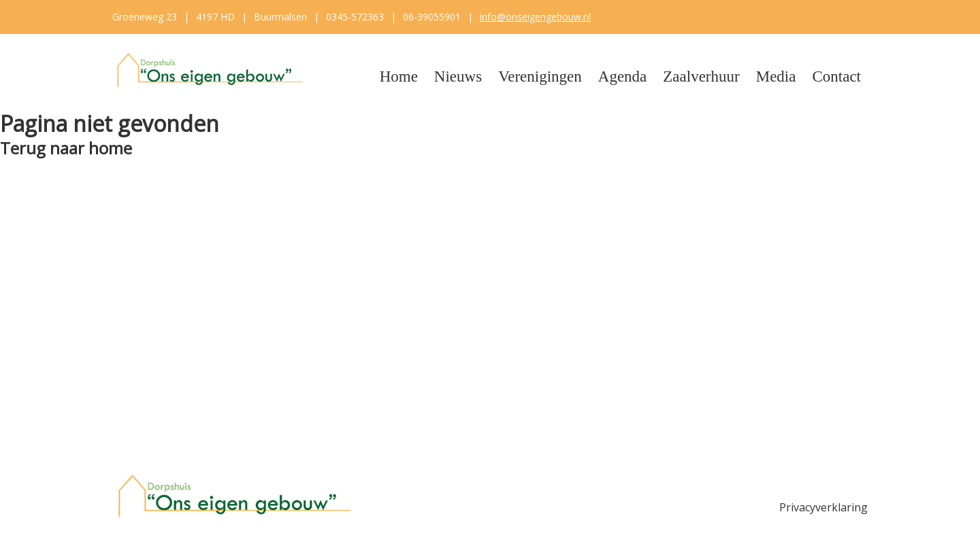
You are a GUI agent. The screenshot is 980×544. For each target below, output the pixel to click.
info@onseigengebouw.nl (535, 17)
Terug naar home (66, 148)
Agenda (623, 76)
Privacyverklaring (823, 507)
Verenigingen (540, 76)
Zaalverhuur (701, 76)
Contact (836, 76)
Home (399, 76)
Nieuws (458, 76)
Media (776, 76)
